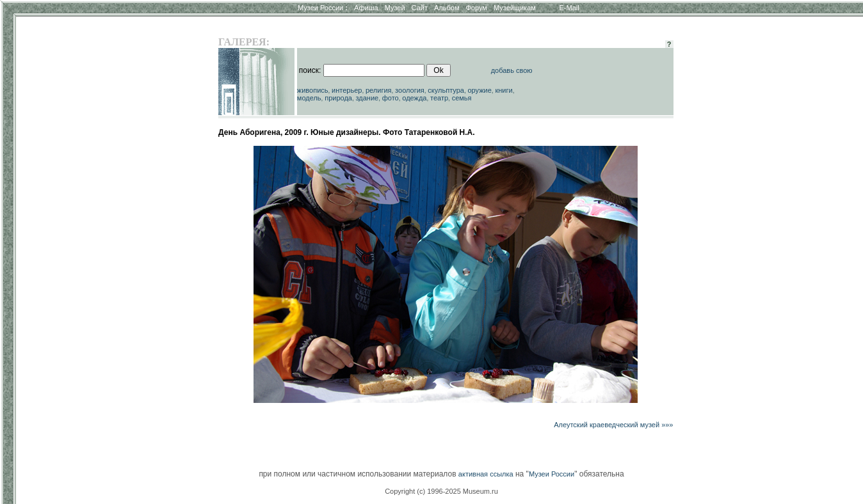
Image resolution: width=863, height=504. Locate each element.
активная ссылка (486, 474)
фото (391, 98)
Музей (395, 8)
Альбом (447, 8)
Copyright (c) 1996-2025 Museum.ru (441, 491)
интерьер (347, 90)
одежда (414, 98)
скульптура (446, 90)
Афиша (366, 8)
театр (439, 98)
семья (462, 98)
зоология (410, 90)
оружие (480, 90)
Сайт (420, 8)
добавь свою (512, 70)
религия (379, 90)
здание (367, 98)
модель (309, 98)
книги (504, 90)
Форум (476, 8)
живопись (313, 90)
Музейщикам (515, 8)
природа (338, 98)
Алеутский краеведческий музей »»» (613, 425)
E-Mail (569, 8)
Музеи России (323, 8)
